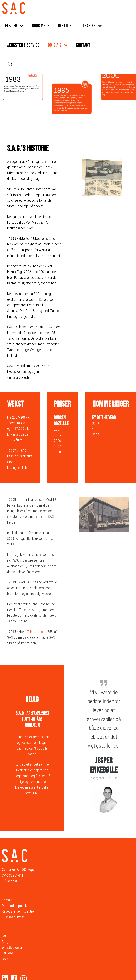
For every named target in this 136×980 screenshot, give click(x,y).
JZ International (36, 632)
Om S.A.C (55, 45)
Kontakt (83, 45)
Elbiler (11, 26)
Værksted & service (23, 45)
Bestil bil (66, 26)
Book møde (41, 26)
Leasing (89, 26)
